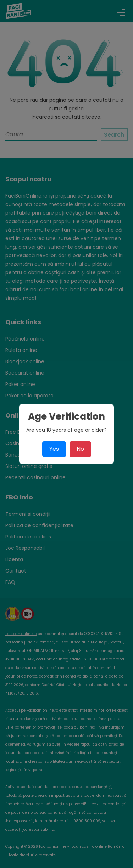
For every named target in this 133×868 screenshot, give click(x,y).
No (80, 449)
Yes (54, 449)
